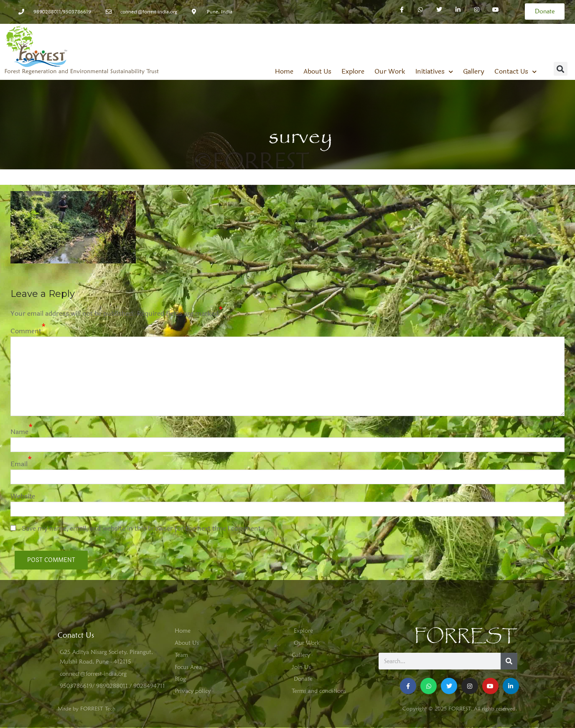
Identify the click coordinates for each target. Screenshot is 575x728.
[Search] (509, 661)
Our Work (390, 72)
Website (23, 496)
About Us (317, 72)
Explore (353, 72)
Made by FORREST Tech (87, 708)
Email (19, 464)
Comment (26, 331)
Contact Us (515, 72)
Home (284, 72)
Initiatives (434, 72)
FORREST (466, 636)
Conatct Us (76, 635)
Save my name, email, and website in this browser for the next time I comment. (142, 528)
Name (19, 432)
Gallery (474, 72)
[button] (561, 69)
